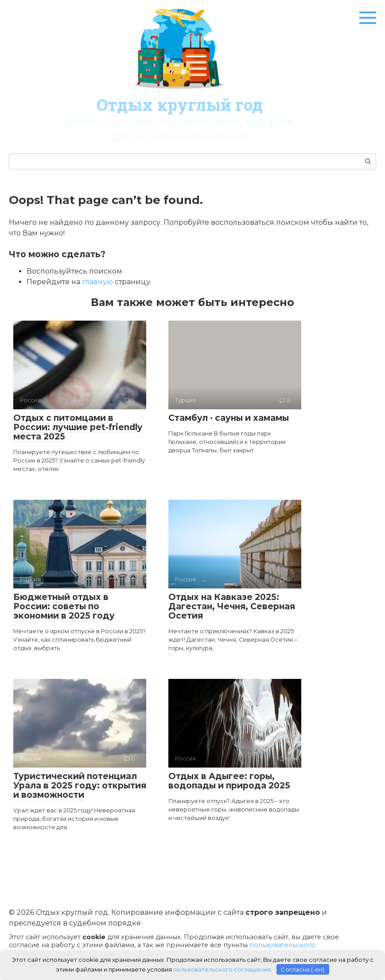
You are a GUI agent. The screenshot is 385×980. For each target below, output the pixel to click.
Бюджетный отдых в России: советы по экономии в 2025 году (64, 606)
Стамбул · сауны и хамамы (229, 418)
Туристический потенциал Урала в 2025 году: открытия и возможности (80, 786)
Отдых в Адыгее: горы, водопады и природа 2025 (229, 781)
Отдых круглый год (180, 105)
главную (97, 282)
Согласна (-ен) (303, 969)
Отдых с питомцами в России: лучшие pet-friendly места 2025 (78, 427)
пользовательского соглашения (222, 969)
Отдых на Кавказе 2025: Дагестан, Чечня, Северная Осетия (232, 606)
